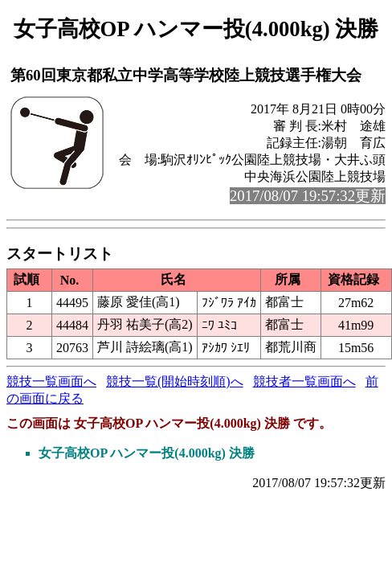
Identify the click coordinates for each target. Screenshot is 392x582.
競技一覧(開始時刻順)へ (175, 381)
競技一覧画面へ (51, 381)
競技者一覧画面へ (304, 381)
